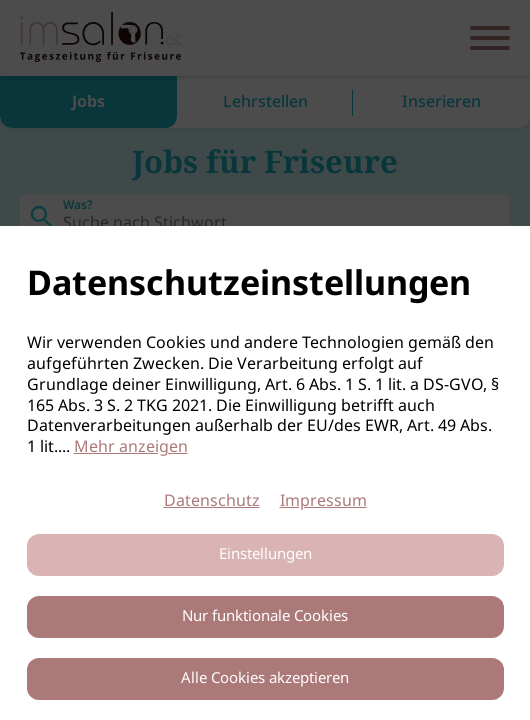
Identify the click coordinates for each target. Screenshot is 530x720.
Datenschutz (212, 501)
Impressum (323, 501)
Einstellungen (265, 555)
